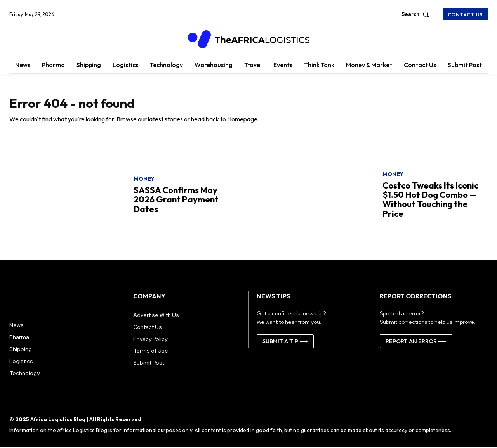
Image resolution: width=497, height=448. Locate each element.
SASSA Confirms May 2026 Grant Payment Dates (176, 200)
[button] (417, 14)
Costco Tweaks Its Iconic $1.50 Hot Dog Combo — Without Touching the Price (430, 200)
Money (144, 180)
